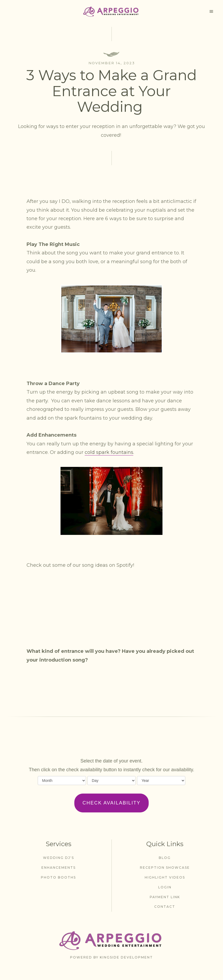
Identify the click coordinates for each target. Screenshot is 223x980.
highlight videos (165, 877)
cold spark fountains (109, 452)
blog (165, 858)
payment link (165, 897)
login (165, 887)
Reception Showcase (165, 868)
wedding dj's (59, 858)
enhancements (59, 868)
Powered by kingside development (111, 957)
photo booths (58, 877)
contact (165, 907)
